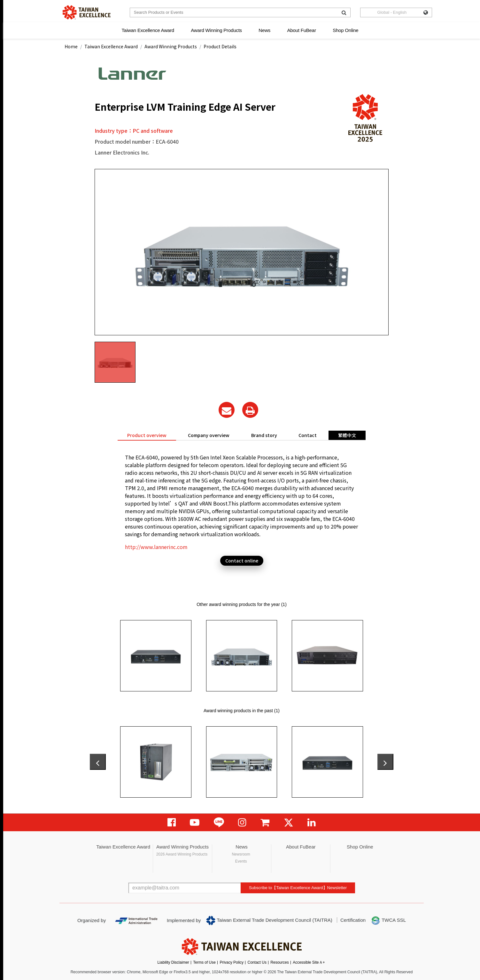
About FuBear (302, 30)
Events (241, 861)
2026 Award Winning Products (182, 854)
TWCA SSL (388, 920)
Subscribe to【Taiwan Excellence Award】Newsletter (298, 888)
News (264, 30)
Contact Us (257, 962)
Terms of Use (204, 962)
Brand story (264, 435)
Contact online (242, 561)
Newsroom (241, 854)
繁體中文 (347, 435)
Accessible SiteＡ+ (309, 962)
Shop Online (345, 30)
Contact (308, 435)
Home (71, 46)
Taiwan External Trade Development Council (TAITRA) (269, 920)
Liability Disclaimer (173, 962)
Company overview (209, 435)
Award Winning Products (216, 30)
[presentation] (98, 762)
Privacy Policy (232, 962)
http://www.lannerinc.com (156, 547)
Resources (279, 962)
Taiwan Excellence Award (148, 30)
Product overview (147, 435)
